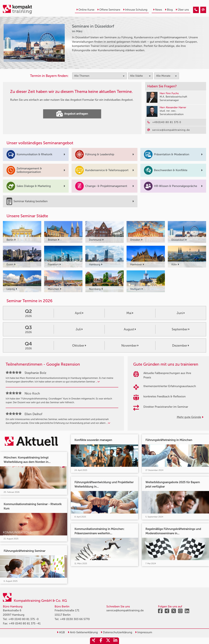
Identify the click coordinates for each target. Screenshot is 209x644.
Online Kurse (85, 10)
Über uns (182, 10)
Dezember (181, 346)
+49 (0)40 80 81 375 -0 (23, 619)
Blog (169, 10)
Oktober (79, 346)
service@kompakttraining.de (125, 610)
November (130, 346)
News (158, 10)
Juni (181, 313)
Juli (79, 329)
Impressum (144, 632)
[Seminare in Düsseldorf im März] (196, 10)
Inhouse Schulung (135, 10)
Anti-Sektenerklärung (83, 632)
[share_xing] (94, 641)
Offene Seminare (109, 10)
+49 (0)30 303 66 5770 (75, 619)
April (79, 313)
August (130, 329)
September (181, 329)
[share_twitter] (108, 641)
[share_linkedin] (115, 641)
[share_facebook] (101, 641)
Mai (130, 313)
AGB (61, 632)
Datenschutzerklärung (116, 632)
